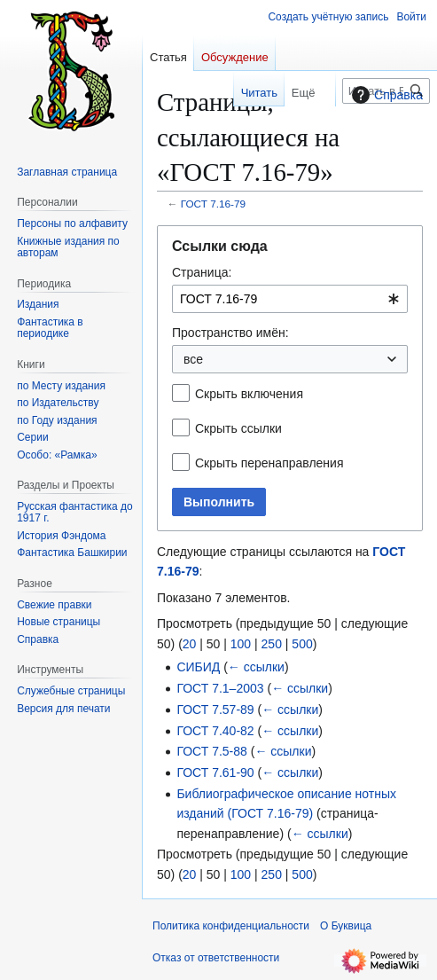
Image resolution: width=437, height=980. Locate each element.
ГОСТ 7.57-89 (215, 710)
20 (190, 644)
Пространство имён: (230, 333)
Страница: (202, 272)
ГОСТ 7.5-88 (211, 751)
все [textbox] (193, 359)
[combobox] (290, 299)
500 (302, 644)
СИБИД (198, 667)
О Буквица (346, 926)
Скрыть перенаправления (269, 463)
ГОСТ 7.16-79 (213, 204)
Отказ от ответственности (216, 958)
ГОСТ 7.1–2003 (220, 688)
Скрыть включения (249, 394)
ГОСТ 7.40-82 (215, 731)
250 (272, 644)
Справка (385, 95)
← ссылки (256, 667)
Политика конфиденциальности (231, 926)
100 (241, 644)
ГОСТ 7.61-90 (215, 772)
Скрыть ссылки (238, 428)
